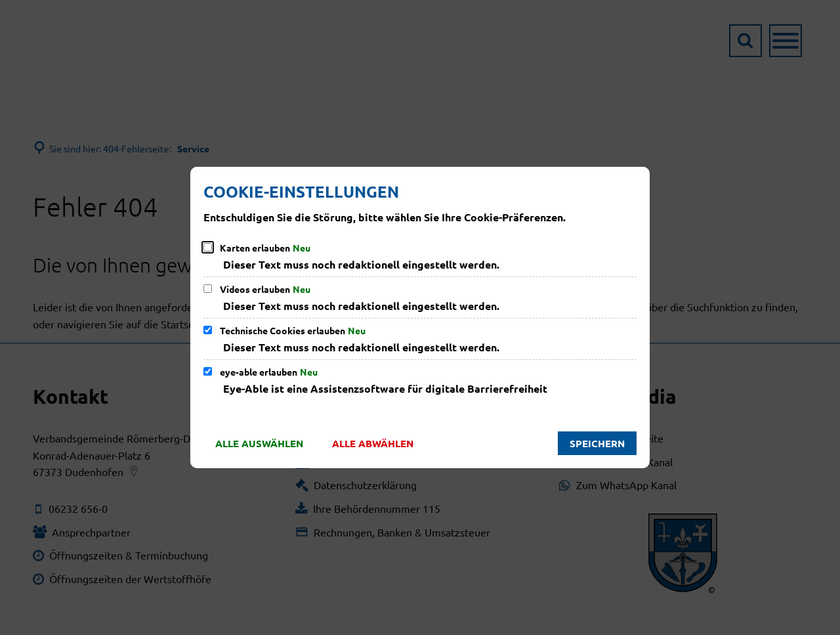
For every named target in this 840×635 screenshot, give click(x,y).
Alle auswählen (259, 443)
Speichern (597, 443)
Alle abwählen (373, 443)
